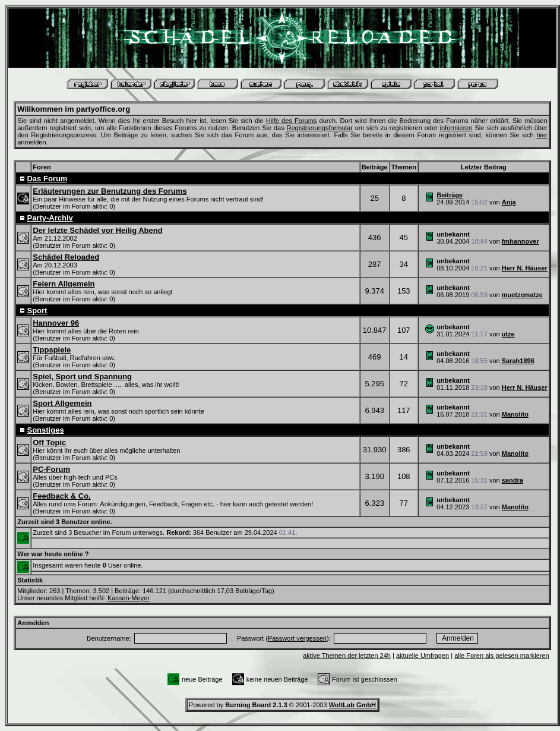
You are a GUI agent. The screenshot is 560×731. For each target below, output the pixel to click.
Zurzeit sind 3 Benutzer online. (65, 522)
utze (508, 334)
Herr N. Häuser (525, 268)
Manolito (515, 414)
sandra (512, 480)
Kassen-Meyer (128, 598)
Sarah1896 (518, 361)
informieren (456, 128)
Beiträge (450, 195)
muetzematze (522, 295)
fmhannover (521, 241)
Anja (509, 202)
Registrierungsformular (320, 128)
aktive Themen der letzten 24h (347, 656)
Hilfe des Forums (292, 121)
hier (542, 135)
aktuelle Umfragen (423, 656)
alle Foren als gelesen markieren (502, 656)
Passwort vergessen (297, 638)
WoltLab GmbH (352, 705)
